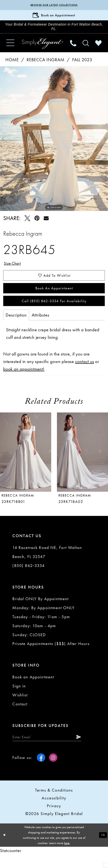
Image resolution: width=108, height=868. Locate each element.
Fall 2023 (82, 65)
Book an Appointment (54, 297)
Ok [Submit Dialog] (103, 849)
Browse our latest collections (54, 5)
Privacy (54, 820)
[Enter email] (53, 750)
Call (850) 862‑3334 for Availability (54, 312)
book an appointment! (24, 381)
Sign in (19, 698)
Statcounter (11, 864)
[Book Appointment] (54, 17)
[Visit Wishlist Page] (98, 48)
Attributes (41, 327)
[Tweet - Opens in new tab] (27, 223)
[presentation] (26, 464)
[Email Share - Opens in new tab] (46, 223)
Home (12, 65)
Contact (20, 716)
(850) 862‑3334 (28, 578)
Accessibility (54, 812)
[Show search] (86, 48)
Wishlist (20, 707)
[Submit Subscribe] (89, 750)
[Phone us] (73, 48)
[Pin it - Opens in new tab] (37, 223)
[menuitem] (10, 48)
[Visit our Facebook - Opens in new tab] (41, 771)
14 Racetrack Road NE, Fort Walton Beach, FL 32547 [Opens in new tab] (47, 564)
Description (16, 327)
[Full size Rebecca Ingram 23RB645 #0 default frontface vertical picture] (54, 144)
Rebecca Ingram (45, 65)
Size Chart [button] (14, 269)
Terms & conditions (54, 804)
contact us (85, 374)
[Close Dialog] (5, 849)
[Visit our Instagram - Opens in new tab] (53, 771)
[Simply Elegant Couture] (42, 48)
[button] (10, 48)
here (67, 857)
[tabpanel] (54, 144)
